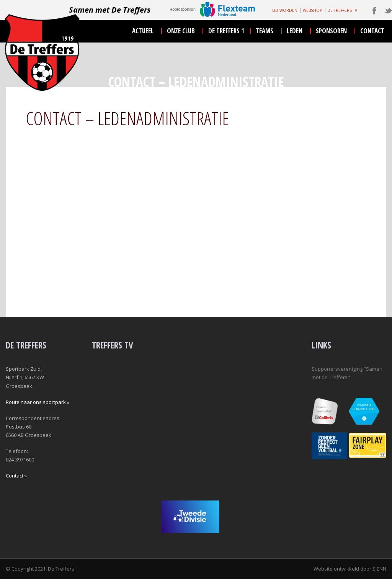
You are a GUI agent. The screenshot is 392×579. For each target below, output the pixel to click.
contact (372, 31)
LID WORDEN (285, 10)
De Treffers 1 (226, 31)
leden (295, 31)
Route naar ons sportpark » (38, 402)
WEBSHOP (312, 10)
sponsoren (331, 31)
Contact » (16, 476)
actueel (143, 31)
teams (265, 31)
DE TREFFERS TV (342, 10)
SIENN (379, 569)
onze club (181, 31)
